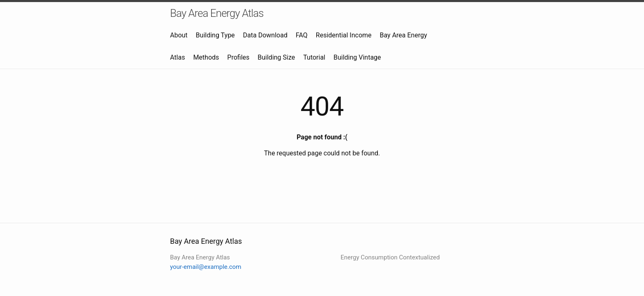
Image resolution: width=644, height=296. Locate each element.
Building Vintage (357, 57)
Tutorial (314, 57)
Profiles (238, 57)
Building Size (276, 57)
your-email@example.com (206, 267)
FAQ (302, 35)
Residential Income (344, 35)
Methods (206, 57)
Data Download (265, 35)
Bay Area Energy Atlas (217, 13)
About (179, 35)
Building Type (215, 35)
